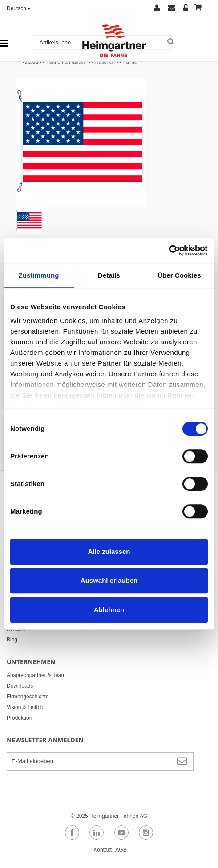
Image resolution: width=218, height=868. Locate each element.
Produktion (19, 718)
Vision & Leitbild (26, 707)
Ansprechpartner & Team (36, 675)
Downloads (20, 686)
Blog (12, 640)
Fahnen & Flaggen (67, 62)
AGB (121, 850)
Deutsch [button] (19, 8)
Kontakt (16, 629)
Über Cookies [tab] (179, 275)
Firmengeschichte (28, 697)
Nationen (105, 62)
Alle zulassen (109, 551)
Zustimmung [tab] (39, 275)
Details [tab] (109, 275)
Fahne (130, 62)
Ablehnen (109, 610)
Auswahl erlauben (109, 580)
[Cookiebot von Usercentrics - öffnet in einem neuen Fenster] (169, 251)
